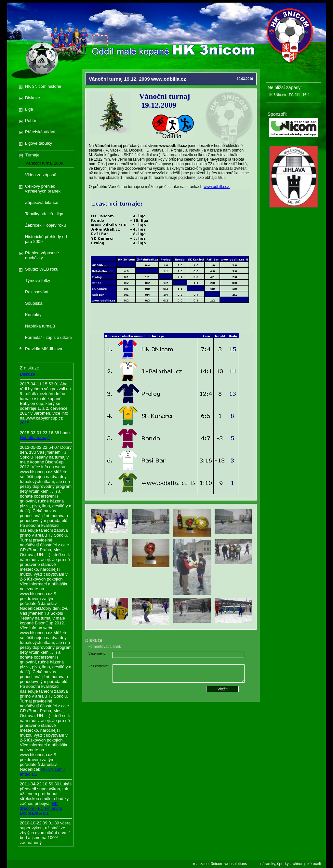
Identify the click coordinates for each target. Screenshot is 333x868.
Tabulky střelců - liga (44, 214)
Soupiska (34, 303)
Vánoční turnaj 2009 (44, 163)
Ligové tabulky (39, 143)
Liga (29, 109)
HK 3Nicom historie (43, 86)
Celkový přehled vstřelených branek (43, 189)
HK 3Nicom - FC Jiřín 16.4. (289, 95)
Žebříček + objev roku (45, 225)
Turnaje (33, 155)
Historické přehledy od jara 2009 (46, 239)
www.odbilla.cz (217, 187)
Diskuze (33, 98)
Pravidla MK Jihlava (44, 349)
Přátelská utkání (40, 132)
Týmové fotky (38, 280)
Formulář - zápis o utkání (48, 337)
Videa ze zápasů (41, 175)
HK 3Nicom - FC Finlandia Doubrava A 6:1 (41, 808)
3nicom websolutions (229, 864)
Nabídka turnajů (40, 326)
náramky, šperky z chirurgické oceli (291, 864)
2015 (25, 423)
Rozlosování (37, 292)
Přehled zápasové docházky (42, 255)
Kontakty (33, 315)
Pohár (31, 120)
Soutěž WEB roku (42, 269)
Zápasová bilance (42, 202)
